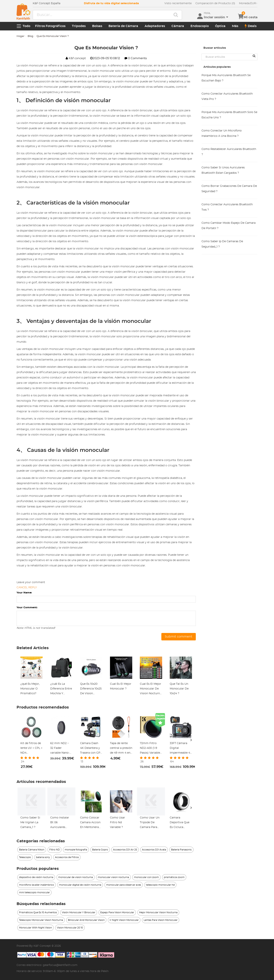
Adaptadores (155, 26)
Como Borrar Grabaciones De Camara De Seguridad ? (229, 189)
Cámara (178, 26)
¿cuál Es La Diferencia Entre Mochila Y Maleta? (61, 689)
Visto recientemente (178, 3)
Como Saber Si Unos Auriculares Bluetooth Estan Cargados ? (223, 170)
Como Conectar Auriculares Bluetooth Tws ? (227, 207)
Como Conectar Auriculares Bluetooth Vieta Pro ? (227, 96)
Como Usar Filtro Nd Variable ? (117, 822)
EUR (248, 3)
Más (235, 26)
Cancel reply (27, 588)
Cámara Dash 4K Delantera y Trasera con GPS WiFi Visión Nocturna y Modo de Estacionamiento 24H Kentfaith (91, 749)
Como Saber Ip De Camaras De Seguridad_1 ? (222, 244)
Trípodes (79, 26)
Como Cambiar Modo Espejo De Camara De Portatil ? (229, 226)
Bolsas (97, 26)
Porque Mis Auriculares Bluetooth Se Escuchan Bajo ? (226, 78)
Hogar (20, 36)
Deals (251, 26)
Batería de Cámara (123, 26)
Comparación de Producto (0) (215, 3)
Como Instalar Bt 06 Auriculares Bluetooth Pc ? (60, 823)
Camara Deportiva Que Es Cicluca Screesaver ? (180, 823)
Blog (30, 36)
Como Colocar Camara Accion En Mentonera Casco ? (90, 823)
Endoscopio (200, 26)
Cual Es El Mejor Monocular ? (121, 686)
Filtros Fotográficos (50, 26)
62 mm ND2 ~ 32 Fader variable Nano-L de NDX (61, 749)
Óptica (220, 26)
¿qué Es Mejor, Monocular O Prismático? (30, 689)
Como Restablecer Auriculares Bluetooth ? (229, 152)
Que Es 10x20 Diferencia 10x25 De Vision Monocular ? (91, 689)
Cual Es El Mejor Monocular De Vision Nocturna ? (151, 689)
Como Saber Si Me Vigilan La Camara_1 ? (30, 822)
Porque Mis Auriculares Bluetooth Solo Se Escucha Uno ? (229, 115)
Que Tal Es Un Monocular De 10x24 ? (179, 689)
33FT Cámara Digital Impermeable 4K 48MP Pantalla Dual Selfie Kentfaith (181, 749)
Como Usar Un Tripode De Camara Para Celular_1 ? (150, 823)
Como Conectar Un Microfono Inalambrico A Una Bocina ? (222, 133)
